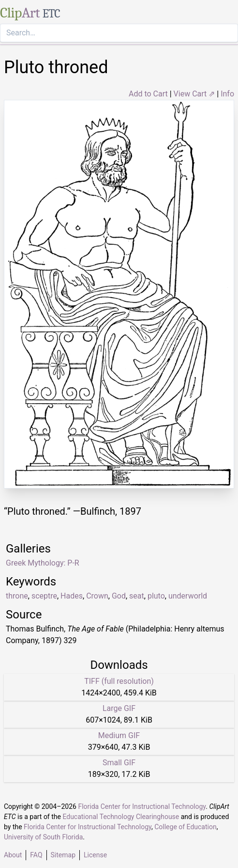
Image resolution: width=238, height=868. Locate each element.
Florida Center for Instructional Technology (142, 806)
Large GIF (119, 708)
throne (17, 596)
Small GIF (119, 763)
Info (227, 94)
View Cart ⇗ (194, 94)
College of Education (186, 827)
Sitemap (63, 855)
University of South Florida (43, 837)
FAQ (36, 855)
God (119, 596)
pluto (156, 596)
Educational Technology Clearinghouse (121, 817)
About (13, 855)
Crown (97, 596)
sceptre (44, 596)
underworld (188, 596)
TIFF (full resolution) (119, 681)
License (95, 855)
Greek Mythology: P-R (43, 563)
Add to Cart (148, 94)
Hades (72, 596)
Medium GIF (119, 735)
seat (137, 596)
